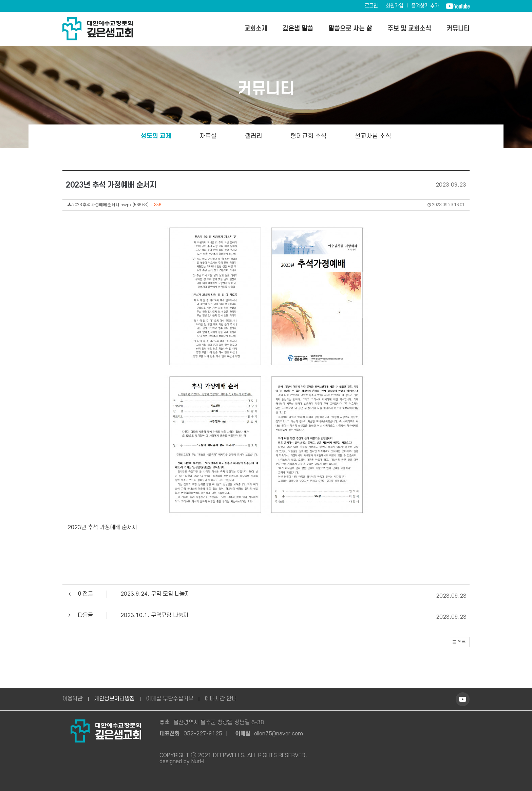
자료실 (208, 136)
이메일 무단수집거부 (170, 699)
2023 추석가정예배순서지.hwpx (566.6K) (266, 205)
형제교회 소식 (309, 136)
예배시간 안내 (221, 699)
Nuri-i (198, 761)
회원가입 (395, 6)
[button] (264, 596)
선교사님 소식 (373, 136)
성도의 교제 (156, 136)
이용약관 (73, 699)
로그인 (371, 6)
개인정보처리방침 (114, 699)
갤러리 (254, 136)
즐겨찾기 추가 (425, 6)
